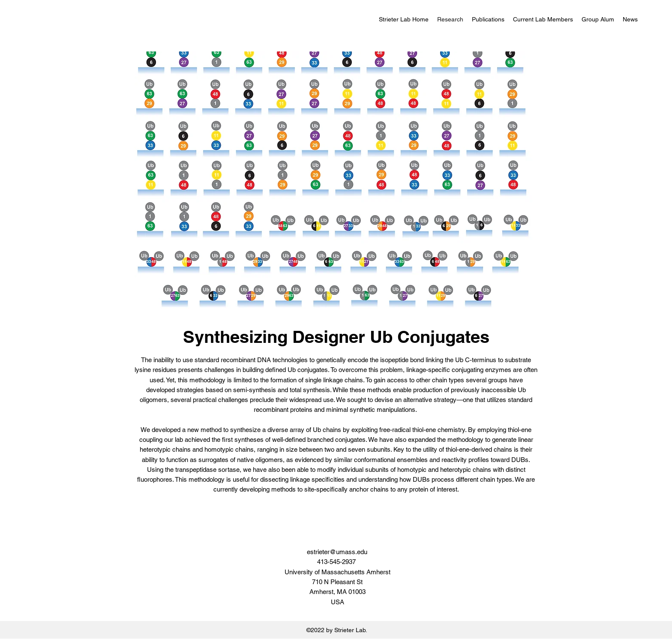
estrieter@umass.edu (337, 552)
